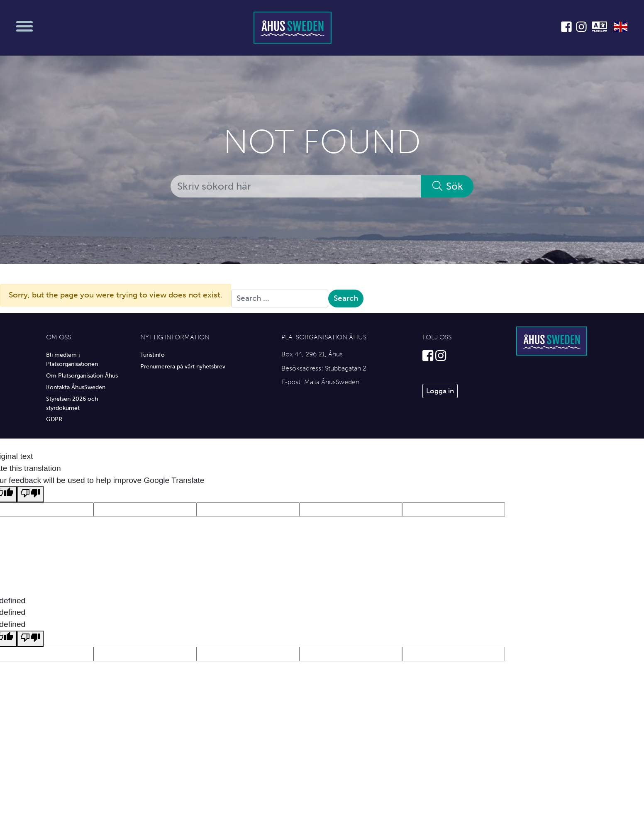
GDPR (54, 419)
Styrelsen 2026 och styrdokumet (72, 403)
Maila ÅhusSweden (332, 382)
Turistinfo (152, 355)
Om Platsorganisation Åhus (82, 375)
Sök (447, 186)
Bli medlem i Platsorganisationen (72, 359)
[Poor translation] (30, 494)
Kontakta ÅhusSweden (76, 387)
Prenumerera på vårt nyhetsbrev (183, 366)
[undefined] (30, 639)
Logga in (440, 391)
